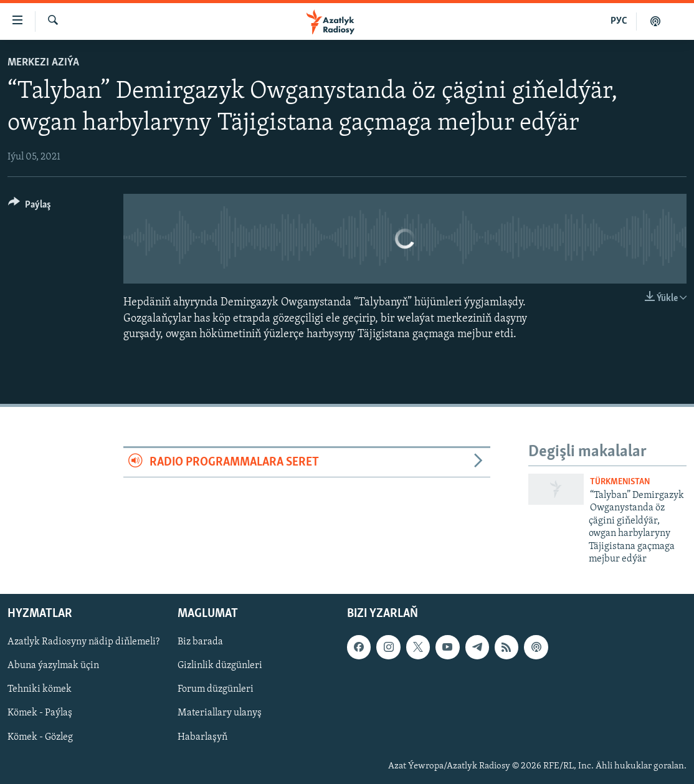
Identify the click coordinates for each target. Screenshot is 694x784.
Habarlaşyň (202, 737)
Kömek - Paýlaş (40, 714)
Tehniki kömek (40, 690)
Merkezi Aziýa (43, 63)
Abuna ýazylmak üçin (53, 666)
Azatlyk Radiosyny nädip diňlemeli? (83, 643)
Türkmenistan (620, 482)
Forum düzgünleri (216, 690)
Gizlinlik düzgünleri (220, 666)
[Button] (30, 207)
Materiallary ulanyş (220, 714)
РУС (619, 21)
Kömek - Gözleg (40, 737)
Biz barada (200, 643)
